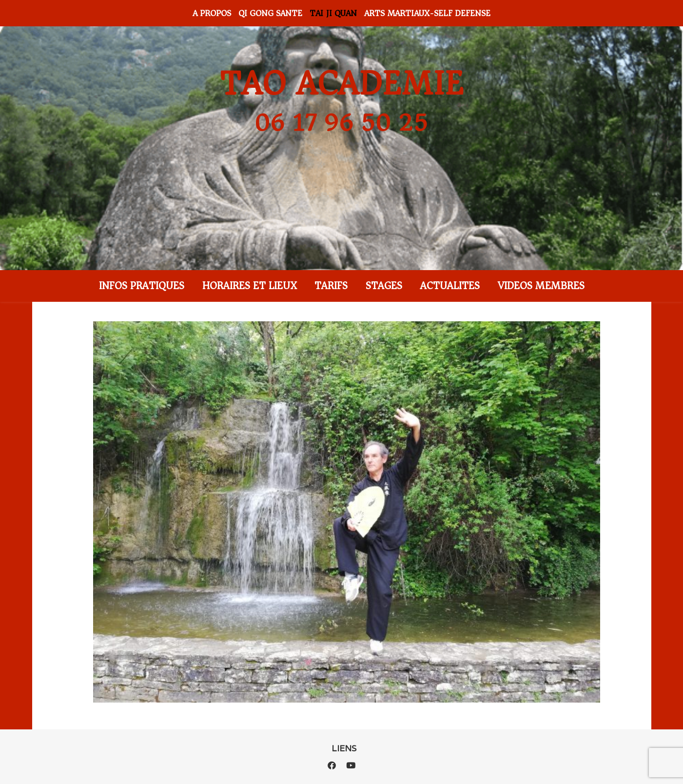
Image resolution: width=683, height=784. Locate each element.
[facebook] (333, 765)
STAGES (384, 286)
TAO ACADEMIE (342, 84)
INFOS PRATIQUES (142, 286)
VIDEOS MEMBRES (541, 286)
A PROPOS (212, 13)
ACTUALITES (450, 286)
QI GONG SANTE (270, 13)
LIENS (344, 748)
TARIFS (331, 286)
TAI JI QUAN (333, 13)
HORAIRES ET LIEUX (249, 286)
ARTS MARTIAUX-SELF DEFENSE (427, 13)
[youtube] (351, 765)
